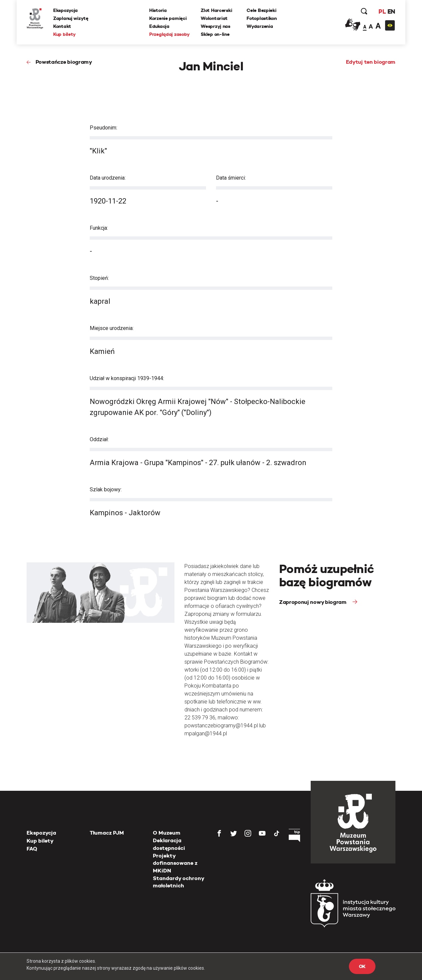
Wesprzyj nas (215, 26)
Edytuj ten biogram (371, 62)
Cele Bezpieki (261, 10)
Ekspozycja (65, 10)
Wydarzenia (260, 26)
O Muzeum (167, 833)
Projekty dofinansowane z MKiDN (175, 863)
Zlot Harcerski (216, 10)
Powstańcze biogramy (64, 62)
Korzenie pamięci (168, 18)
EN (391, 11)
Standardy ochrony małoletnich (178, 882)
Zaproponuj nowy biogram (313, 602)
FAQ (32, 849)
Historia (158, 10)
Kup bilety (64, 34)
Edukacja (159, 26)
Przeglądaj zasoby (169, 34)
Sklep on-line (215, 34)
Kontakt (62, 26)
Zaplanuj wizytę (71, 18)
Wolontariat (214, 18)
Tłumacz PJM (107, 833)
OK (362, 966)
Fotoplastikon (262, 18)
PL (382, 11)
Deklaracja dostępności (169, 844)
